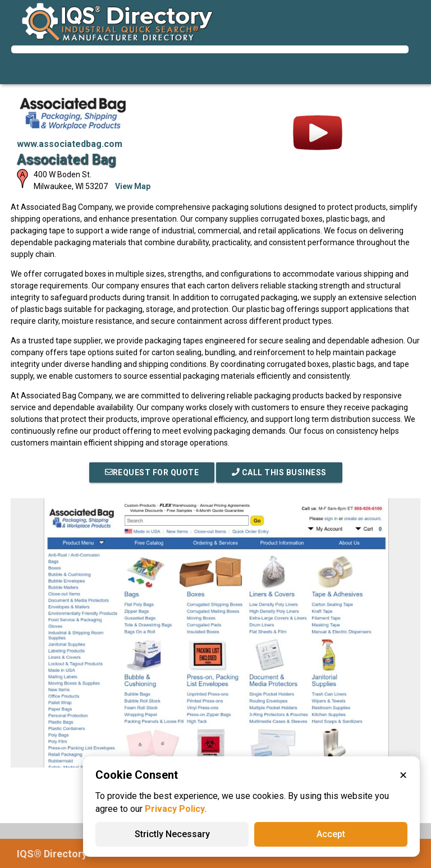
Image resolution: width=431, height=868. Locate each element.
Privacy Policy (175, 809)
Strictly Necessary (172, 834)
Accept (331, 834)
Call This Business (279, 472)
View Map (133, 186)
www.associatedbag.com (70, 144)
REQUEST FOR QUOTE (152, 472)
